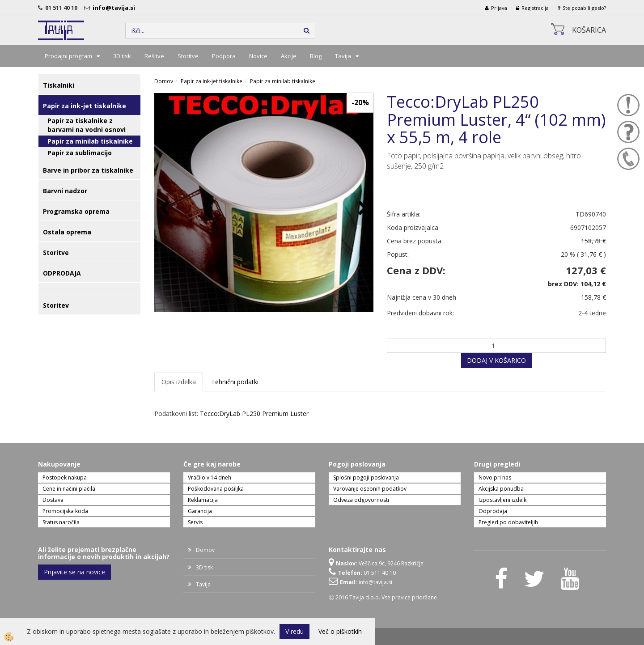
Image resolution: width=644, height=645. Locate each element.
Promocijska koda (65, 511)
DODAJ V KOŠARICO (496, 360)
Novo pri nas (495, 477)
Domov (164, 81)
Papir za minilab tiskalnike (90, 141)
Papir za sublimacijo (80, 153)
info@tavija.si (115, 8)
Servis (195, 522)
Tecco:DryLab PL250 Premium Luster (254, 414)
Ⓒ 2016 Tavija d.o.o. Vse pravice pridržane (383, 597)
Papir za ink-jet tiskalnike (212, 81)
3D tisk (122, 56)
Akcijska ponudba (501, 489)
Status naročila (61, 522)
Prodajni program (68, 56)
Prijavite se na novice (74, 572)
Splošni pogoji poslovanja (366, 477)
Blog (316, 56)
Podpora (224, 56)
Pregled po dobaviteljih (508, 522)
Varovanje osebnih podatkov (370, 489)
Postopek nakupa (65, 477)
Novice (258, 56)
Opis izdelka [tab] (179, 382)
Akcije (289, 56)
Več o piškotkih (340, 631)
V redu (294, 631)
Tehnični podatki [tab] (235, 382)
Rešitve (154, 56)
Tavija (343, 56)
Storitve (188, 56)
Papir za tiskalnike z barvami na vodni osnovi (87, 125)
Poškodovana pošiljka (216, 489)
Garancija (200, 511)
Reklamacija (203, 500)
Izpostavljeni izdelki (503, 500)
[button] (362, 209)
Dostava (53, 500)
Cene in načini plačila (69, 489)
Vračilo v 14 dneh (210, 477)
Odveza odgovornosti (361, 500)
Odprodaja (493, 511)
